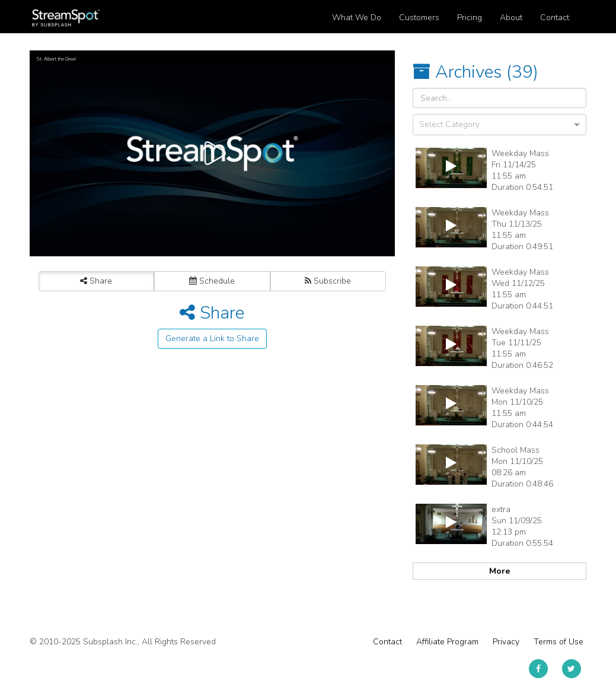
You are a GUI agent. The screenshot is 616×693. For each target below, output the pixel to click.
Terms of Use (558, 642)
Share (96, 281)
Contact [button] (555, 18)
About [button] (511, 18)
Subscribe (328, 281)
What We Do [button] (357, 18)
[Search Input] (499, 98)
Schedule (212, 281)
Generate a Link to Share (212, 338)
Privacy (506, 642)
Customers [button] (419, 18)
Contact (387, 642)
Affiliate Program (447, 642)
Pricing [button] (470, 18)
